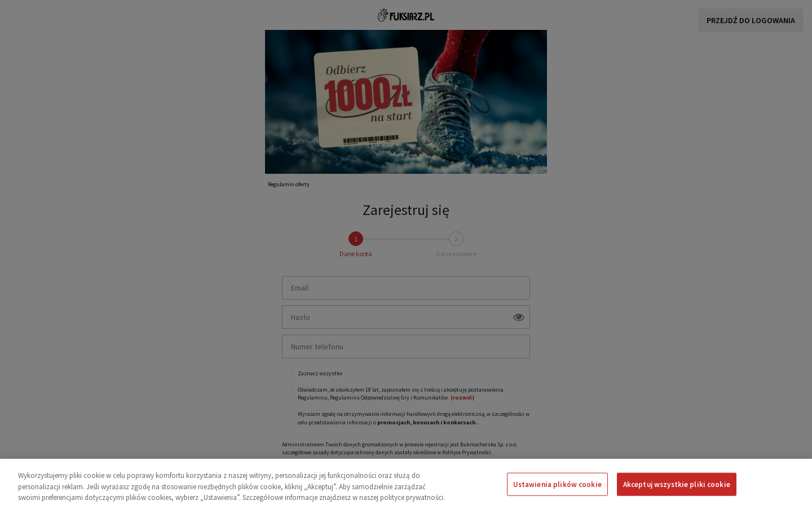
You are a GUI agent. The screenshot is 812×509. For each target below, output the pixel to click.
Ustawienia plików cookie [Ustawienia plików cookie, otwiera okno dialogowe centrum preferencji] (557, 484)
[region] (406, 484)
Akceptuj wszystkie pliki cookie (677, 484)
